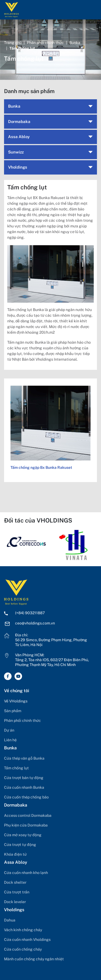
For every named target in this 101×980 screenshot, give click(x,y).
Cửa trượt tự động (20, 845)
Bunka (75, 43)
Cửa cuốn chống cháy (23, 949)
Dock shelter (15, 882)
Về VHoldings (16, 701)
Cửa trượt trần (17, 892)
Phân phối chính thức (45, 43)
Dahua (10, 920)
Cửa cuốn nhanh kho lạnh (26, 873)
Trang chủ (13, 43)
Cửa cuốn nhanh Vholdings (27, 940)
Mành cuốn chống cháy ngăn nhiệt (34, 959)
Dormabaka (19, 122)
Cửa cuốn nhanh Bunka (24, 787)
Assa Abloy (19, 137)
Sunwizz (16, 152)
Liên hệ (10, 740)
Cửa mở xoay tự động (23, 835)
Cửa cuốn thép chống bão (26, 797)
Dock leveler (15, 902)
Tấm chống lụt (16, 768)
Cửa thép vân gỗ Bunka (24, 758)
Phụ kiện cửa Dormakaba (26, 825)
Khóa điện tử (15, 854)
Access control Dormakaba (28, 815)
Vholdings (18, 167)
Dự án (9, 730)
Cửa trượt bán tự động (24, 778)
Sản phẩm (13, 711)
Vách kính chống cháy (23, 930)
